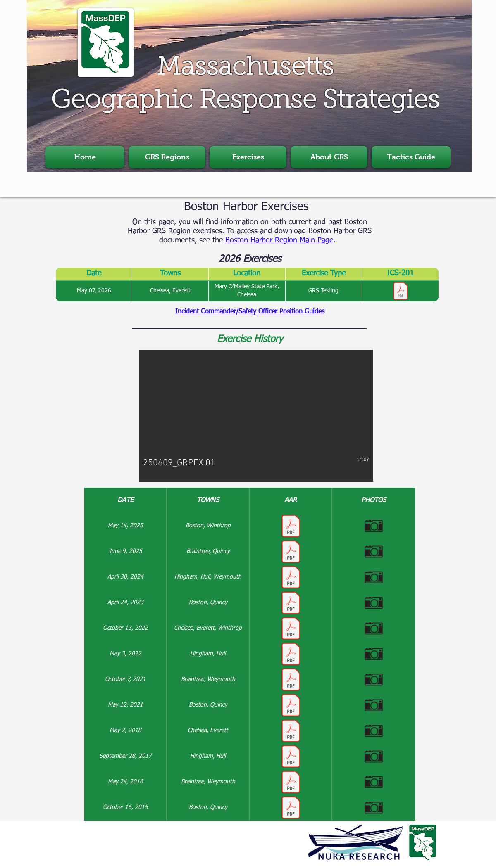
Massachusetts (245, 69)
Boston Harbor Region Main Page (279, 240)
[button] (167, 157)
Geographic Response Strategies (245, 102)
